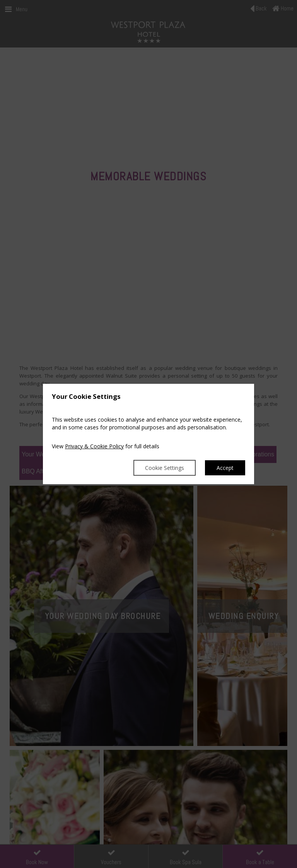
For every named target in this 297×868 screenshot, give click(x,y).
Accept (225, 468)
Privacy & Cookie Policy (94, 446)
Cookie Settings (165, 468)
